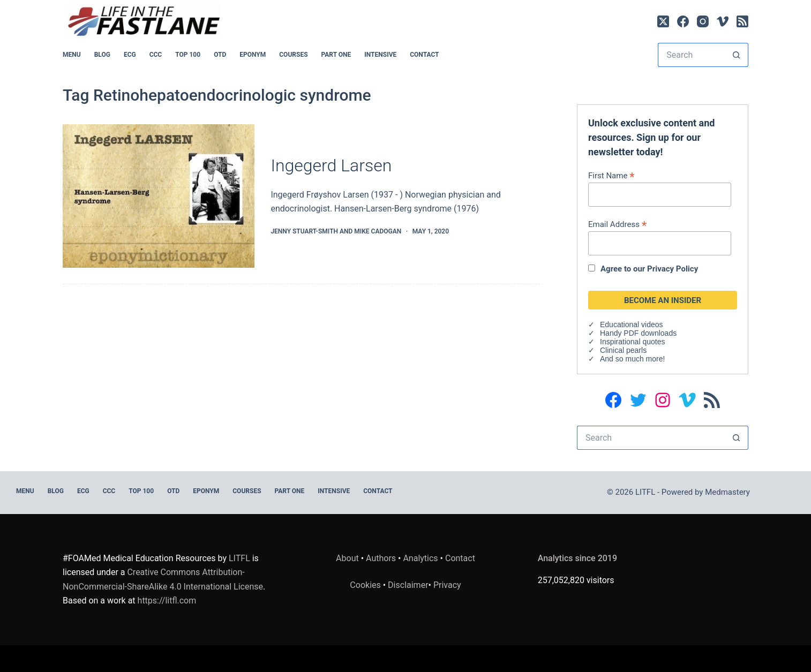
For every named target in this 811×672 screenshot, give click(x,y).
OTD (220, 55)
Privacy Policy (673, 269)
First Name (611, 175)
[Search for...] (691, 55)
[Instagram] (703, 21)
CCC (156, 55)
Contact (424, 55)
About (347, 558)
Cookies (366, 585)
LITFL (239, 558)
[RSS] (742, 21)
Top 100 (188, 55)
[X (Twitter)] (663, 21)
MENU (72, 55)
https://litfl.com (167, 601)
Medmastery (727, 492)
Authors (381, 558)
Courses (293, 55)
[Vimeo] (723, 21)
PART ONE (336, 55)
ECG (130, 55)
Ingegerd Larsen (331, 165)
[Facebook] (683, 21)
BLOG (102, 55)
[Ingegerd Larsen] (159, 196)
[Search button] (736, 55)
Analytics (420, 558)
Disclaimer (408, 585)
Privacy (447, 585)
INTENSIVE (380, 55)
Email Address (617, 224)
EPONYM (253, 55)
